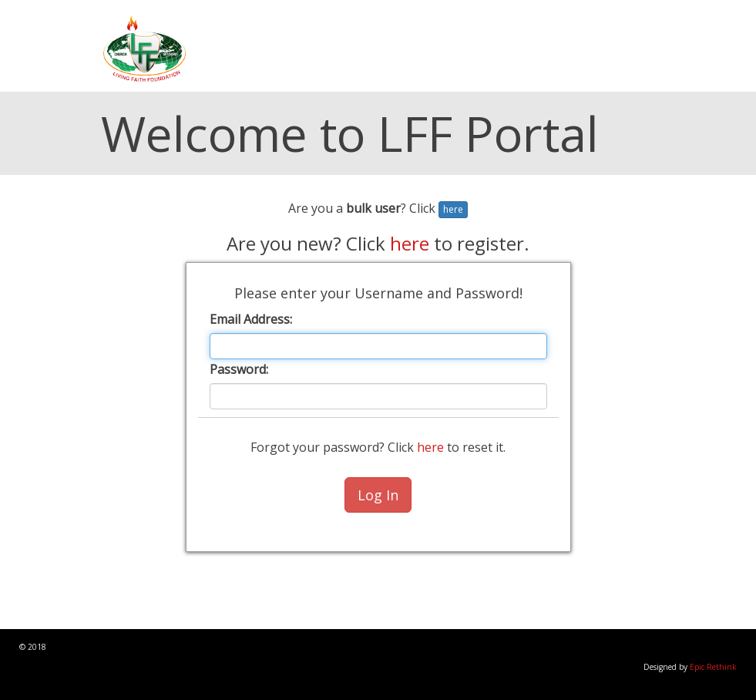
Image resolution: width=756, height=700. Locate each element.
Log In (378, 495)
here (453, 209)
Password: (239, 369)
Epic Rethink (713, 667)
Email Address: (251, 319)
